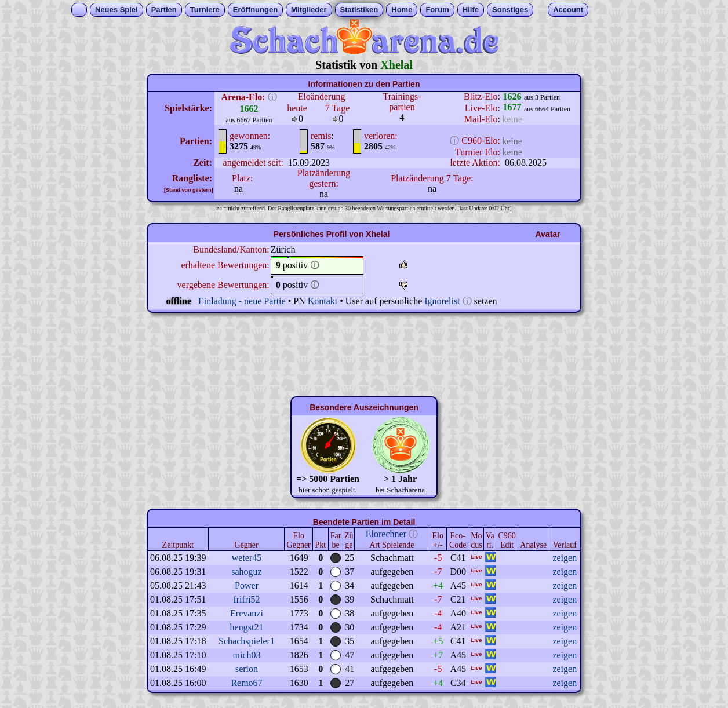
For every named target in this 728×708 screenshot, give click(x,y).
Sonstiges (510, 10)
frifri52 (246, 599)
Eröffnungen (255, 10)
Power (247, 585)
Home (402, 10)
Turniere (205, 10)
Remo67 (246, 683)
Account (568, 10)
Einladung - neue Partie (242, 301)
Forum (437, 10)
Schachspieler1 (247, 641)
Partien (164, 10)
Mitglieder (309, 10)
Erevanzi (247, 613)
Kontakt (323, 301)
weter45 (247, 558)
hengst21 (247, 627)
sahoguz (246, 572)
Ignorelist (442, 301)
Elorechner (386, 534)
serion (247, 669)
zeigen (565, 558)
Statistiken (359, 10)
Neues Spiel (117, 10)
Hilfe (471, 10)
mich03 (247, 655)
